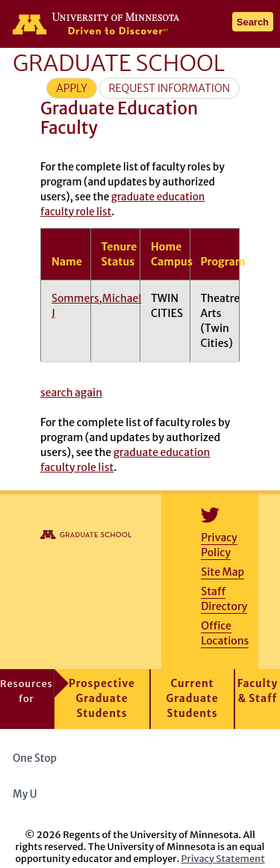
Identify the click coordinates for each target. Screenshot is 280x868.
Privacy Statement (223, 858)
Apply (72, 88)
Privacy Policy (219, 545)
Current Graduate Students (193, 699)
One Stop (35, 758)
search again (71, 393)
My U (30, 794)
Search (253, 22)
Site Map (223, 572)
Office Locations (225, 633)
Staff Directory (224, 599)
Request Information (169, 88)
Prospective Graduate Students (102, 699)
